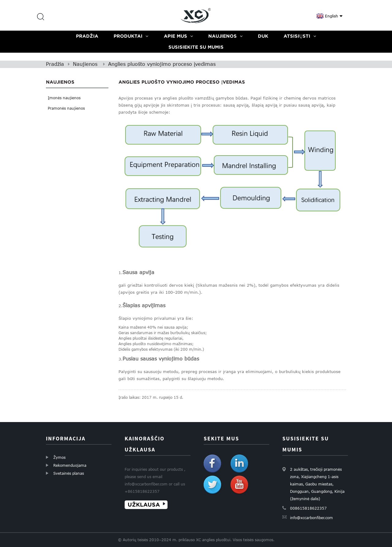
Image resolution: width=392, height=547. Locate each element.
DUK (263, 36)
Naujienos (225, 36)
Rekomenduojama (70, 465)
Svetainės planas (69, 473)
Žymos (59, 457)
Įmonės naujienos (64, 98)
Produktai (131, 36)
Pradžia (87, 36)
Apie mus (178, 36)
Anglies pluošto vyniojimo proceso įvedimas (162, 64)
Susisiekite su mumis (196, 47)
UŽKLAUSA (144, 505)
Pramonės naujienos (66, 108)
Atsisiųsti (300, 36)
